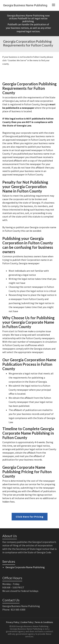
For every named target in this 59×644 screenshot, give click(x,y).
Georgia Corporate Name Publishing (25, 567)
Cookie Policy (27, 622)
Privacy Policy (13, 622)
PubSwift (22, 18)
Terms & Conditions (44, 622)
